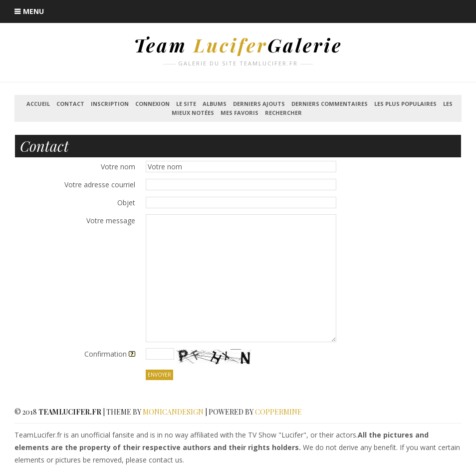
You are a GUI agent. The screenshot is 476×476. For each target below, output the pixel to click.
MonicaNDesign (173, 412)
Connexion (152, 104)
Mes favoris (239, 113)
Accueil (38, 104)
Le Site (186, 104)
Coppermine (278, 412)
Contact (70, 104)
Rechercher (283, 113)
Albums (215, 104)
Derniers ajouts (259, 104)
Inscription (110, 104)
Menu (33, 11)
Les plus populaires (405, 104)
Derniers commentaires (330, 104)
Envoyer (159, 375)
